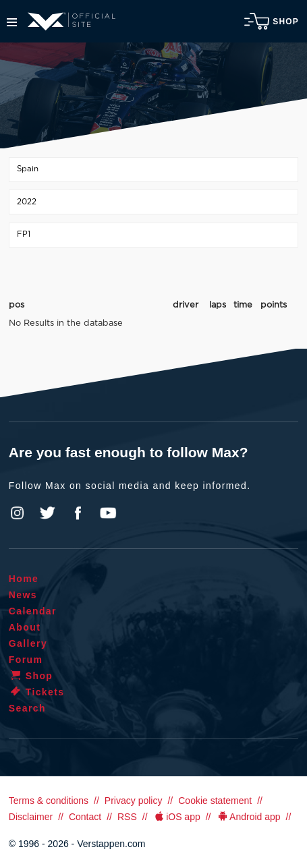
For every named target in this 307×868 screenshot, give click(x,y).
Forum (26, 660)
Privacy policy (134, 801)
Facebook (78, 513)
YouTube (108, 513)
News (23, 595)
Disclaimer (31, 817)
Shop (272, 21)
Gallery (28, 643)
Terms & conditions (49, 801)
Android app (249, 817)
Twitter (48, 513)
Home (24, 579)
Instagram (18, 513)
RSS (127, 817)
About (25, 627)
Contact (85, 817)
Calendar (33, 611)
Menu (12, 22)
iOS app (177, 817)
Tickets (37, 692)
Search (27, 708)
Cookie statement (215, 801)
